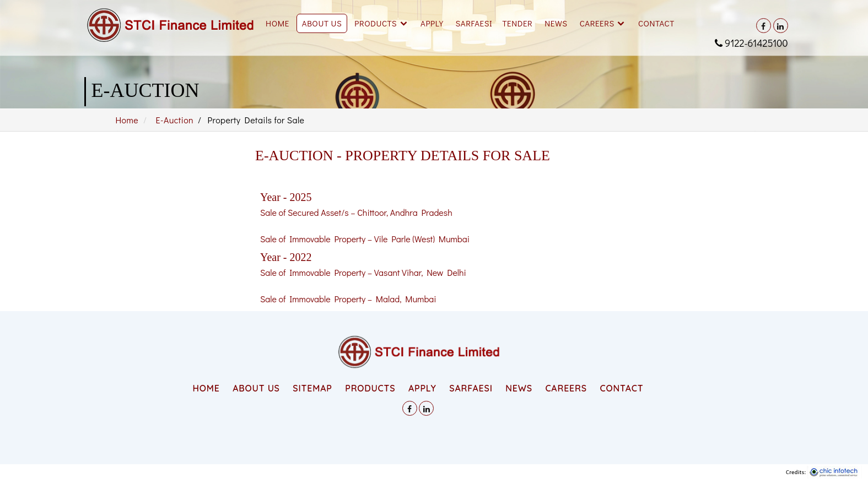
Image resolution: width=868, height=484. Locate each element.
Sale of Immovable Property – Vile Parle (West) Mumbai (365, 239)
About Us (322, 23)
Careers (597, 23)
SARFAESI (474, 23)
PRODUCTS (370, 388)
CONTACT (621, 388)
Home (277, 23)
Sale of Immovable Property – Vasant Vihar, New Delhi (363, 272)
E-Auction (175, 120)
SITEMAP (312, 388)
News (556, 23)
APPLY (422, 388)
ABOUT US (256, 388)
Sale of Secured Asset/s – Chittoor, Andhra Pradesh (356, 212)
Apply (432, 23)
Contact (656, 23)
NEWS (519, 388)
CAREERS (566, 388)
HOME (206, 388)
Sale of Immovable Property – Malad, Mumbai (348, 299)
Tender (517, 23)
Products (376, 23)
